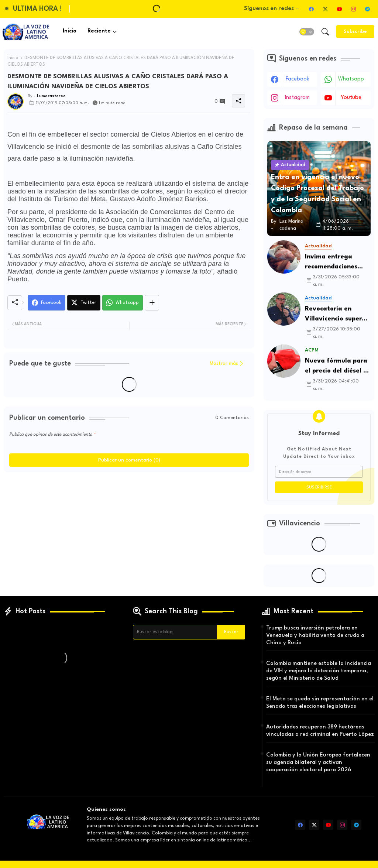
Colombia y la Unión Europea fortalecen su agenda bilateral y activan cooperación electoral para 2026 (318, 763)
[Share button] (152, 303)
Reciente (99, 31)
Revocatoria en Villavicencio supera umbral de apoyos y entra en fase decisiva (335, 315)
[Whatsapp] (123, 303)
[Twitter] (84, 303)
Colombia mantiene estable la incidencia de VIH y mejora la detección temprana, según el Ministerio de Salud (319, 671)
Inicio (70, 31)
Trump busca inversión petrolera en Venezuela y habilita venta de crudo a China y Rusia (315, 636)
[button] (307, 32)
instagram (297, 98)
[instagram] (353, 9)
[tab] (70, 32)
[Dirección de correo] (319, 472)
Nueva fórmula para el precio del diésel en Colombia (338, 367)
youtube (351, 98)
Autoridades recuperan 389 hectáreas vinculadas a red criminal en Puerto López (320, 731)
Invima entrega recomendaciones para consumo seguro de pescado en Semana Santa (337, 263)
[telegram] (367, 9)
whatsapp (351, 79)
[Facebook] (47, 303)
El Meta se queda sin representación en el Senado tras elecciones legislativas (320, 703)
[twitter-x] (325, 9)
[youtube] (339, 9)
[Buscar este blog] (175, 632)
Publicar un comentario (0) (129, 460)
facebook (298, 79)
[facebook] (311, 9)
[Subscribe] (355, 32)
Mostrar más (224, 363)
